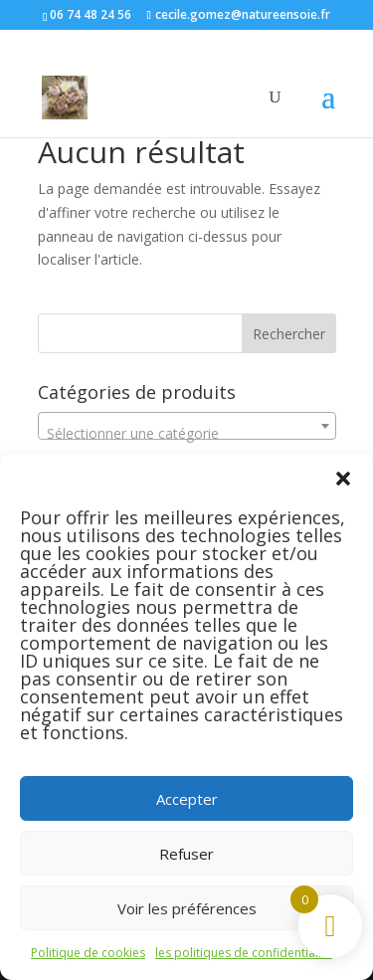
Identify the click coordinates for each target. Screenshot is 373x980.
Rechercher (289, 334)
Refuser (186, 854)
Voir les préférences (187, 908)
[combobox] (187, 426)
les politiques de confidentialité (244, 953)
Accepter (187, 799)
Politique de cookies (88, 953)
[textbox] (187, 434)
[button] (343, 479)
